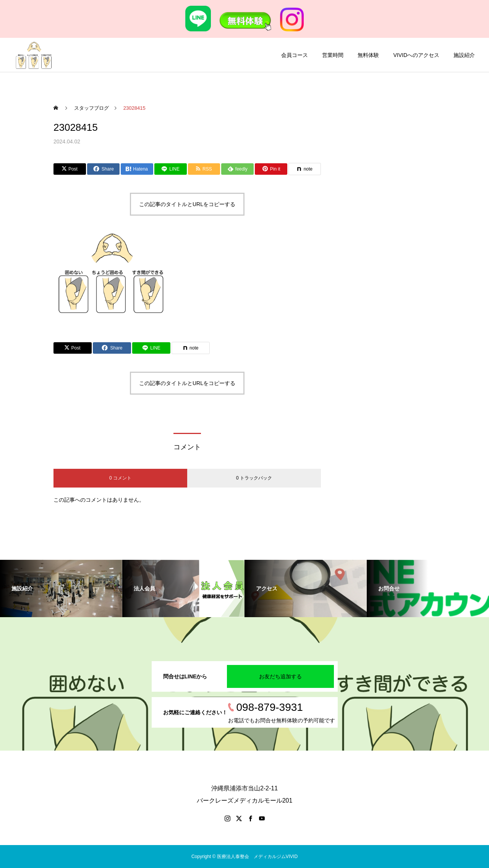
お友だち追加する (280, 676)
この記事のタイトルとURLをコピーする (187, 204)
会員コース (295, 55)
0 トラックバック (254, 478)
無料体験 (368, 55)
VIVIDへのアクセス (416, 55)
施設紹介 (464, 55)
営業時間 (333, 55)
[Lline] (171, 169)
